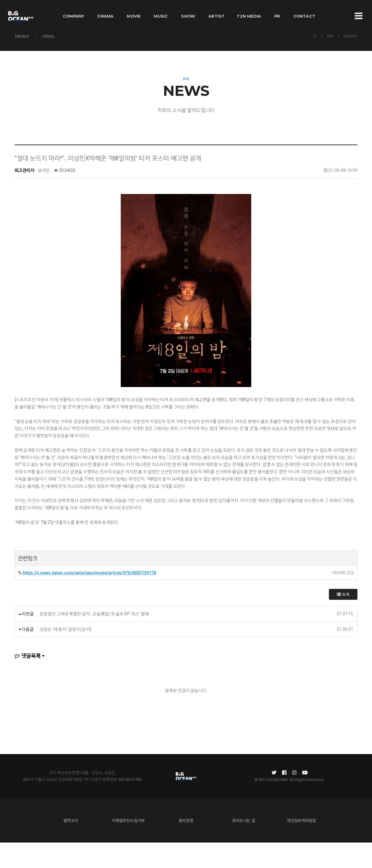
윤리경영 (186, 846)
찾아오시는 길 (244, 846)
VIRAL (48, 36)
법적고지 (71, 846)
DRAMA (105, 11)
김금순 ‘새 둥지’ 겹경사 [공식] (65, 654)
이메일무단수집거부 (128, 846)
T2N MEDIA (249, 11)
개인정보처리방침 (301, 846)
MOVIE (134, 11)
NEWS (22, 36)
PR (277, 11)
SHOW (188, 11)
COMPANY (73, 11)
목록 (343, 619)
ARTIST (216, 11)
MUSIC (161, 11)
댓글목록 (28, 681)
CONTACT (304, 11)
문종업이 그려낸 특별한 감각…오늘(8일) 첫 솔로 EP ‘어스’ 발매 (94, 639)
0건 (44, 196)
